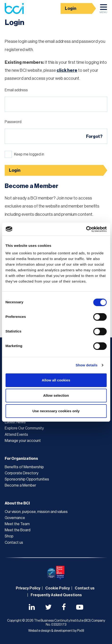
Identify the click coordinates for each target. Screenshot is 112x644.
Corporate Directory (22, 473)
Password (13, 122)
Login (71, 8)
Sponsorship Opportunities (27, 479)
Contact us (14, 543)
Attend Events (16, 435)
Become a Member (20, 485)
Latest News (15, 422)
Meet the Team (17, 524)
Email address (16, 90)
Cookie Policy (58, 588)
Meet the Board (18, 530)
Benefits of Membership (24, 467)
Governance (15, 518)
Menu (103, 10)
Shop (9, 536)
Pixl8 (81, 631)
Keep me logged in (29, 154)
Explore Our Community (24, 428)
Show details (87, 365)
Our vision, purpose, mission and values (36, 512)
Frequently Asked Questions (56, 595)
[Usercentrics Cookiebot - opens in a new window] (86, 229)
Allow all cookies (56, 380)
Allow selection (56, 395)
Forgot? (94, 136)
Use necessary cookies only (56, 411)
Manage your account (23, 441)
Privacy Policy (28, 588)
